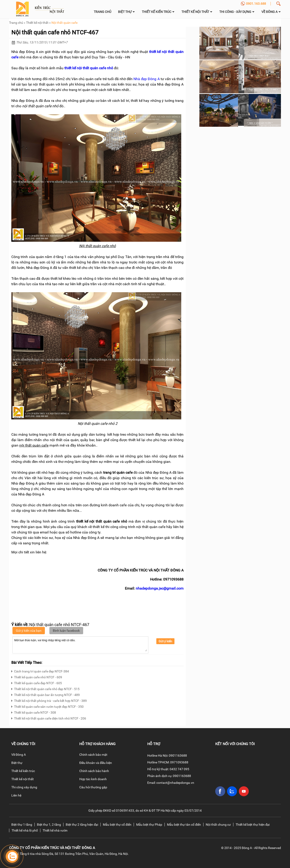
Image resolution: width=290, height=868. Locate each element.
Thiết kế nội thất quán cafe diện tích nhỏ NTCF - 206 (49, 718)
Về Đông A (19, 755)
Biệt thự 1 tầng (22, 825)
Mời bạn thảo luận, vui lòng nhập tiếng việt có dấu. (80, 645)
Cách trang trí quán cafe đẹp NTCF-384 (40, 671)
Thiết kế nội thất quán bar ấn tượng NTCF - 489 (46, 694)
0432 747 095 (179, 769)
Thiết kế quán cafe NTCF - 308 (34, 712)
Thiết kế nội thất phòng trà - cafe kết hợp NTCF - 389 (49, 700)
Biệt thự (127, 12)
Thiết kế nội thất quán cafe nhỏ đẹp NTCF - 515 (45, 688)
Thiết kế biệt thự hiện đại (253, 825)
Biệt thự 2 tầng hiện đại (82, 825)
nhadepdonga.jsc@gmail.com (160, 588)
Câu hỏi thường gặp (93, 787)
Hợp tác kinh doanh (93, 779)
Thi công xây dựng (24, 787)
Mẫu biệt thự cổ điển (117, 825)
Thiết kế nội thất (197, 12)
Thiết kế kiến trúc (158, 12)
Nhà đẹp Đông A (146, 79)
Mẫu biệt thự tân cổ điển (184, 825)
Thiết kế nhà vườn (55, 830)
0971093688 (179, 762)
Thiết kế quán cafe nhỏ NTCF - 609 (37, 677)
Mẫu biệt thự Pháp (149, 825)
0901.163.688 (253, 4)
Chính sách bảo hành (94, 771)
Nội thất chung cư (218, 825)
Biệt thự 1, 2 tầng (49, 825)
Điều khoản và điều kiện (96, 763)
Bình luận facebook (66, 631)
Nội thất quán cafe (64, 23)
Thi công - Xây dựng (237, 12)
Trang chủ (103, 12)
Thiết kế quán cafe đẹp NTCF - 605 (37, 683)
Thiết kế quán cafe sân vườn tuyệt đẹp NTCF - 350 (47, 706)
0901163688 (178, 756)
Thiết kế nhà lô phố (25, 830)
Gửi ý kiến (165, 641)
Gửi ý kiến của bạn (29, 631)
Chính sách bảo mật (93, 755)
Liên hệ (16, 795)
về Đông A (271, 12)
